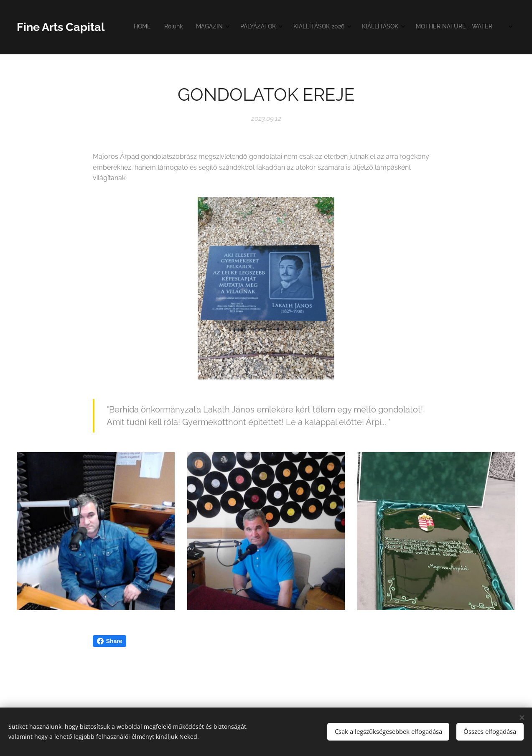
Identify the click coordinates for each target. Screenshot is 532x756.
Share (110, 641)
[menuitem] (287, 27)
